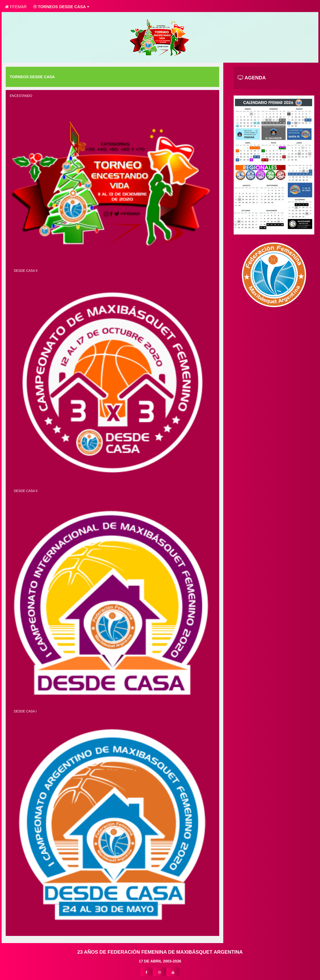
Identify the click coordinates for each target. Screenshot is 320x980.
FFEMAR (16, 7)
